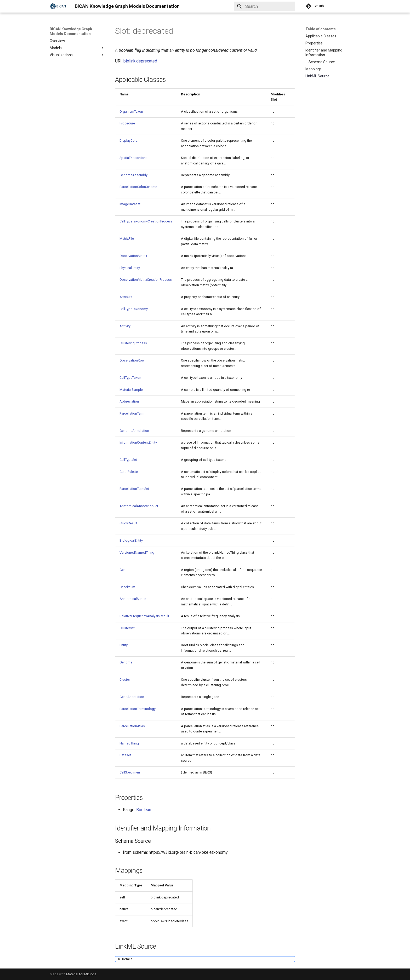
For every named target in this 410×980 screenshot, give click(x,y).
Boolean (144, 810)
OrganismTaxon (131, 111)
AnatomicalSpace (133, 599)
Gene (123, 570)
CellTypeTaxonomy (134, 309)
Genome (126, 662)
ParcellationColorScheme (138, 187)
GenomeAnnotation (134, 431)
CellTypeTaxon (130, 378)
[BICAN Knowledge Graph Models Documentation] (58, 6)
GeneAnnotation (132, 697)
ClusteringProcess (133, 343)
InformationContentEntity (138, 442)
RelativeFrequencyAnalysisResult (144, 616)
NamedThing (129, 743)
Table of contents (321, 29)
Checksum (127, 587)
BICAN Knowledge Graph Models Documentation (71, 31)
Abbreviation (129, 401)
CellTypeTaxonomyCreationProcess (146, 221)
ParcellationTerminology (138, 709)
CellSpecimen (130, 772)
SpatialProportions (133, 158)
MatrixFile (127, 239)
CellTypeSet (128, 460)
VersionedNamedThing (137, 552)
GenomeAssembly (133, 175)
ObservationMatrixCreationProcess (146, 280)
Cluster (125, 680)
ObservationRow (132, 360)
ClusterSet (127, 628)
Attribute (126, 297)
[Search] (264, 6)
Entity (124, 645)
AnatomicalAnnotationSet (139, 506)
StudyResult (128, 523)
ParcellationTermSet (134, 489)
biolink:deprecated (140, 61)
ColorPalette (129, 472)
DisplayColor (129, 141)
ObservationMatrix (133, 256)
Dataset (125, 755)
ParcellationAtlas (132, 726)
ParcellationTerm (132, 413)
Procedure (127, 123)
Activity (125, 326)
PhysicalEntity (130, 268)
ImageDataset (130, 204)
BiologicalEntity (131, 540)
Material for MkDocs (81, 974)
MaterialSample (131, 390)
